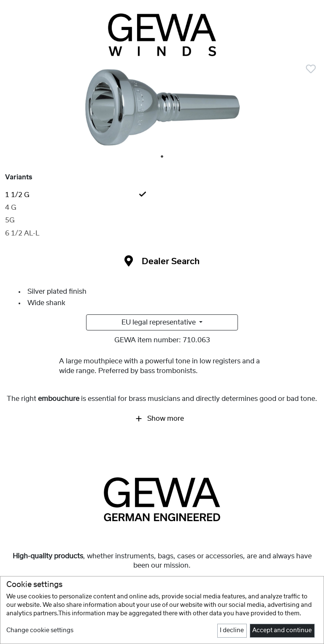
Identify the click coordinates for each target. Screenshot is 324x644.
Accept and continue (282, 630)
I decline (232, 630)
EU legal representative (159, 322)
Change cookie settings (40, 630)
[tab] (162, 195)
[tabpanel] (162, 110)
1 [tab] (162, 157)
